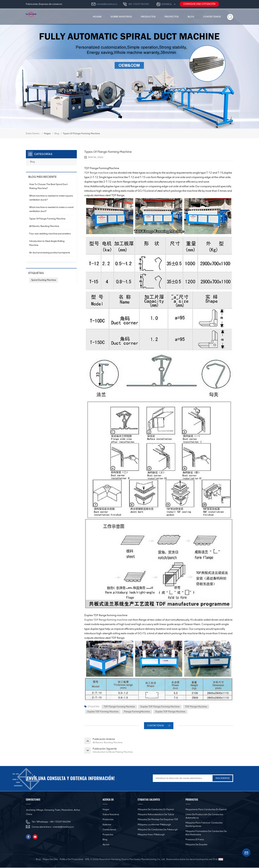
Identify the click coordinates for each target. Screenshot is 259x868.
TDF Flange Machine (196, 707)
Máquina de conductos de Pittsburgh (158, 830)
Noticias (107, 825)
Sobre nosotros (121, 17)
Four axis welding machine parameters (50, 234)
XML (87, 860)
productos (148, 17)
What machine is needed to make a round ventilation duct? (51, 209)
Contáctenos (212, 17)
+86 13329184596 (138, 4)
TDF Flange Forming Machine (119, 707)
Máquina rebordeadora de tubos (156, 815)
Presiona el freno (195, 840)
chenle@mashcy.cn (107, 4)
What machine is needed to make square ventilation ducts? (51, 198)
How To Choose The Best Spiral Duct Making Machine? (48, 186)
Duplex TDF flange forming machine (106, 620)
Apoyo (106, 845)
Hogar (97, 17)
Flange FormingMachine (137, 712)
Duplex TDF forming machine (103, 712)
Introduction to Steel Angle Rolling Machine (47, 243)
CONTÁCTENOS (156, 726)
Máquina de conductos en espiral (156, 810)
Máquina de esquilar (197, 845)
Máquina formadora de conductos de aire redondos (206, 833)
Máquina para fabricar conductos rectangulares (204, 825)
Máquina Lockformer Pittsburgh (154, 825)
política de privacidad (71, 860)
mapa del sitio (50, 860)
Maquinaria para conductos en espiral (206, 810)
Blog (191, 17)
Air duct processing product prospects (50, 253)
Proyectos (172, 17)
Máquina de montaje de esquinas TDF (158, 820)
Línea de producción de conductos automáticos (204, 817)
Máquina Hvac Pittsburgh (151, 835)
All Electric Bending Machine (44, 226)
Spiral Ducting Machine (44, 280)
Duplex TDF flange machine (170, 712)
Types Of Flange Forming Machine (47, 219)
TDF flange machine (96, 173)
